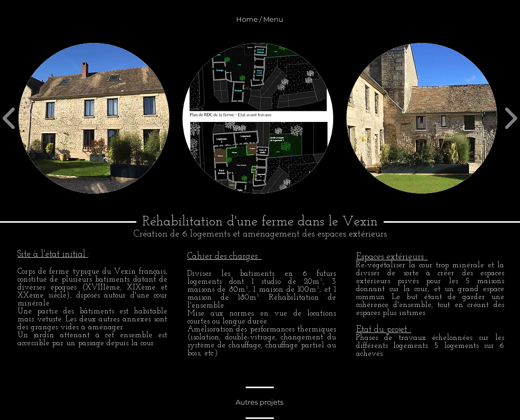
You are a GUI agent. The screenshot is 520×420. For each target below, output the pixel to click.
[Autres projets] (259, 402)
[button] (94, 118)
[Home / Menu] (259, 19)
